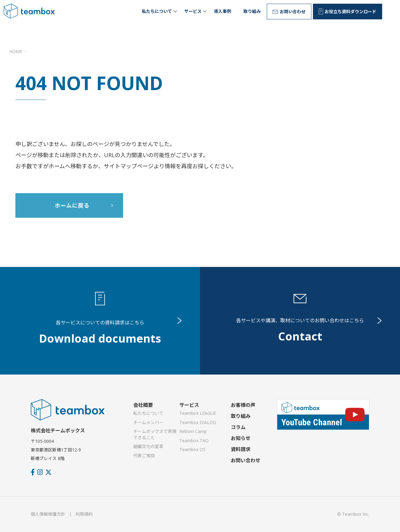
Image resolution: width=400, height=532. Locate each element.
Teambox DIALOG (198, 422)
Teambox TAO (194, 441)
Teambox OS (192, 449)
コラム (238, 427)
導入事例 (222, 11)
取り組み (252, 11)
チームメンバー (148, 422)
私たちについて (157, 11)
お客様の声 (243, 405)
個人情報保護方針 (48, 514)
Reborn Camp (193, 431)
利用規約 (84, 514)
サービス (193, 11)
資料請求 (241, 449)
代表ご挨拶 (144, 456)
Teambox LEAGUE (198, 413)
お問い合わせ (246, 460)
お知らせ (241, 438)
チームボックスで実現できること (155, 434)
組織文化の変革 (148, 446)
